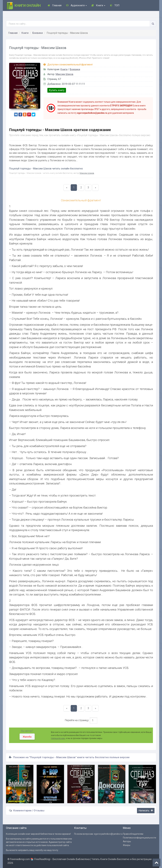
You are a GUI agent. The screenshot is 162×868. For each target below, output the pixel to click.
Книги (98, 5)
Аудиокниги (76, 5)
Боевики (38, 33)
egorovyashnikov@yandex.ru (108, 834)
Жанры (127, 845)
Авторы (127, 841)
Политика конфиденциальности (139, 838)
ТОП (115, 5)
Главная (55, 5)
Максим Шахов (64, 74)
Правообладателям (133, 834)
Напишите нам (58, 738)
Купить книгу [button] (57, 90)
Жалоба (27, 737)
